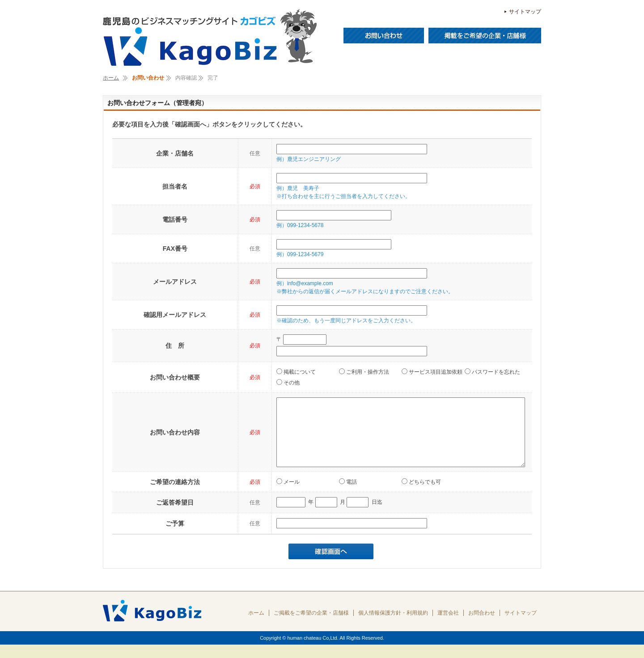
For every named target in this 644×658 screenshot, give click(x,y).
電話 (348, 495)
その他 (288, 382)
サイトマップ (525, 12)
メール (288, 495)
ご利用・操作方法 (364, 372)
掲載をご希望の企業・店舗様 (485, 36)
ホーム (111, 78)
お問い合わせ (384, 36)
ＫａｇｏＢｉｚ (210, 38)
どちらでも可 (421, 495)
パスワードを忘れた (492, 372)
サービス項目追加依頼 (432, 372)
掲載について (296, 372)
